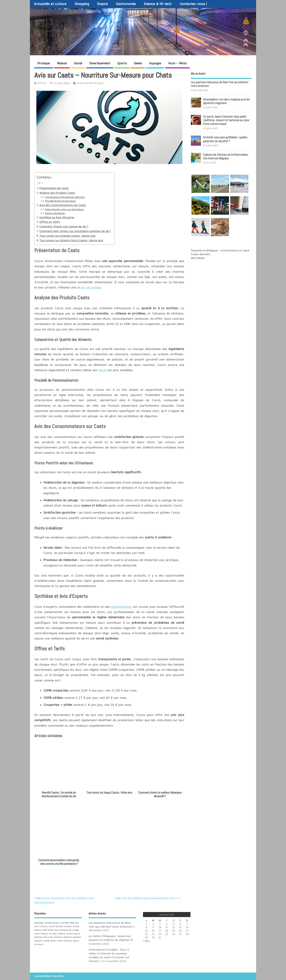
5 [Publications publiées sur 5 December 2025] (173, 924)
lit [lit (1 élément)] (50, 934)
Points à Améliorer (55, 213)
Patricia (42, 83)
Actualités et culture (50, 4)
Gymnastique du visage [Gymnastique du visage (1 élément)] (67, 930)
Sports (122, 63)
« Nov (146, 941)
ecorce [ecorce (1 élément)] (76, 926)
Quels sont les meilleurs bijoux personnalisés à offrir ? (146, 898)
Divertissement (100, 63)
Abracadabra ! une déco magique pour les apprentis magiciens (226, 101)
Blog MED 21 (54, 24)
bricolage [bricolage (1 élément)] (39, 923)
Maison (62, 63)
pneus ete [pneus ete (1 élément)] (48, 937)
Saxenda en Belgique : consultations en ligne (220, 251)
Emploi (102, 4)
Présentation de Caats (54, 188)
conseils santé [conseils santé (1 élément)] (47, 926)
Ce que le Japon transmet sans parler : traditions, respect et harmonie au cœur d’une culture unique (226, 120)
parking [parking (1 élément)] (38, 937)
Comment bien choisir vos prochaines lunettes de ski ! (75, 231)
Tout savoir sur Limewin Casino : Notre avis (67, 236)
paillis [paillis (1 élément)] (77, 934)
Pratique (44, 63)
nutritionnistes (121, 607)
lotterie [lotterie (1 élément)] (62, 934)
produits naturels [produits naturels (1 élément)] (63, 937)
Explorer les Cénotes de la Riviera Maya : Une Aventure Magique (226, 156)
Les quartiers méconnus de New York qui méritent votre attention (220, 84)
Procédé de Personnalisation (60, 201)
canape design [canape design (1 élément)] (52, 923)
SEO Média (198, 258)
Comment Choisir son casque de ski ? (64, 227)
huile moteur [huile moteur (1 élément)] (41, 934)
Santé (78, 63)
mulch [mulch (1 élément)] (70, 934)
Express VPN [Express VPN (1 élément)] (41, 930)
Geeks (138, 63)
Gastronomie (126, 4)
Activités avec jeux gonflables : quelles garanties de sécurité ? (225, 139)
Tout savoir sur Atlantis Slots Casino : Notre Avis (71, 240)
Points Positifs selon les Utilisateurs (64, 209)
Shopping (82, 4)
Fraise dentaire (201, 254)
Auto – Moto (177, 63)
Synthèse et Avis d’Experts (57, 217)
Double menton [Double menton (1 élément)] (64, 926)
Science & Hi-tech (158, 4)
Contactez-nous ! (193, 4)
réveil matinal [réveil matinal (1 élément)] (65, 941)
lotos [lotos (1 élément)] (55, 934)
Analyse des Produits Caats (57, 193)
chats (103, 370)
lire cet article (91, 287)
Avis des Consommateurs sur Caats (63, 205)
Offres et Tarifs (50, 222)
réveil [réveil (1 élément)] (53, 941)
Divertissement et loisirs (90, 83)
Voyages (155, 63)
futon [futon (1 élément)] (51, 930)
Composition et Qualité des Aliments (65, 197)
